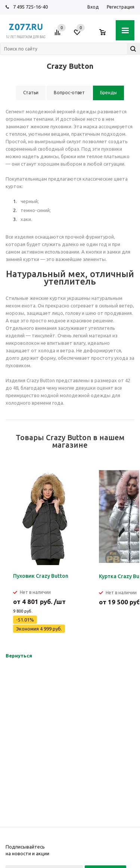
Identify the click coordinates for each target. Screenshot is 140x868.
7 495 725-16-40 (30, 7)
